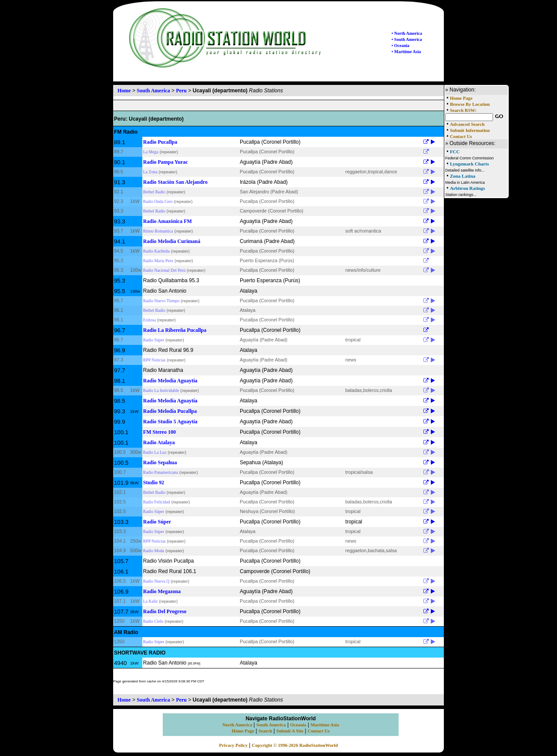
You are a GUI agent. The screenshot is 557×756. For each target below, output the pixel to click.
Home (124, 91)
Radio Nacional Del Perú (164, 270)
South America (153, 91)
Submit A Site (290, 731)
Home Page (461, 98)
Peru (181, 91)
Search (265, 731)
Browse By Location (470, 104)
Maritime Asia (325, 725)
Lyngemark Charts (470, 164)
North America (237, 725)
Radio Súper (154, 340)
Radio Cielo (153, 621)
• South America (407, 39)
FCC (455, 152)
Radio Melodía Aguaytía (170, 381)
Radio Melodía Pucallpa (170, 411)
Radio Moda (154, 551)
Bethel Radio (154, 192)
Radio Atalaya (159, 442)
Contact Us (461, 137)
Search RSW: (463, 110)
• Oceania (401, 46)
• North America (407, 33)
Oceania (298, 725)
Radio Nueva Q (156, 581)
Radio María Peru (158, 261)
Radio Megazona (162, 591)
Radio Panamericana (161, 472)
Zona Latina (463, 176)
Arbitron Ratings (468, 188)
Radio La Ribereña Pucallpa (175, 330)
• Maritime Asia (406, 52)
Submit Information (470, 130)
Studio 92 (154, 483)
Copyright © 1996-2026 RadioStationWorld (295, 745)
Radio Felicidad (157, 502)
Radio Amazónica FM (168, 221)
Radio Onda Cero (158, 201)
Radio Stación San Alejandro (175, 182)
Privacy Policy (233, 745)
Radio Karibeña (156, 251)
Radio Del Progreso (165, 611)
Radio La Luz (155, 452)
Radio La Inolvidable (161, 390)
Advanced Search (467, 124)
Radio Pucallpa (160, 142)
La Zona (150, 172)
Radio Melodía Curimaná (172, 241)
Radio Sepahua (160, 462)
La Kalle (151, 601)
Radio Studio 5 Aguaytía (170, 422)
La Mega (151, 152)
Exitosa (149, 320)
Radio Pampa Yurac (166, 162)
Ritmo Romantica (158, 231)
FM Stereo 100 (159, 432)
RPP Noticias (154, 360)
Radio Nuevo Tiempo (161, 301)
